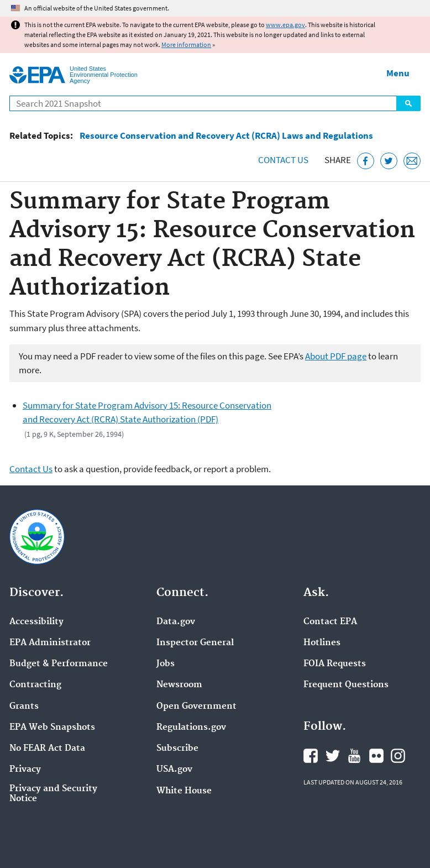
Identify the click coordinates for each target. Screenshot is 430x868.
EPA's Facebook (311, 756)
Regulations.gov (191, 728)
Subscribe (177, 749)
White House (184, 791)
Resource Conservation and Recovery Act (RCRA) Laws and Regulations (226, 136)
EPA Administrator (50, 643)
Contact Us (283, 160)
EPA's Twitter (333, 756)
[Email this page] (412, 161)
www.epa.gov (285, 25)
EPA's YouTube (354, 756)
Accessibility (36, 622)
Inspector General (195, 643)
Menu (398, 73)
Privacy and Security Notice (53, 794)
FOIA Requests (335, 664)
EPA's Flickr (376, 756)
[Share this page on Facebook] (366, 161)
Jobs (166, 664)
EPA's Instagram (398, 756)
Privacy (25, 770)
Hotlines (322, 643)
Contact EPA (330, 622)
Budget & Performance (59, 664)
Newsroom (179, 685)
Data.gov (176, 622)
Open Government (196, 707)
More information (186, 45)
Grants (24, 707)
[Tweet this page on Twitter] (389, 161)
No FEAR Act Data (47, 749)
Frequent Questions (346, 685)
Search (408, 103)
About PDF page (336, 356)
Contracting (35, 685)
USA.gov (174, 770)
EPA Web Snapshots (52, 728)
